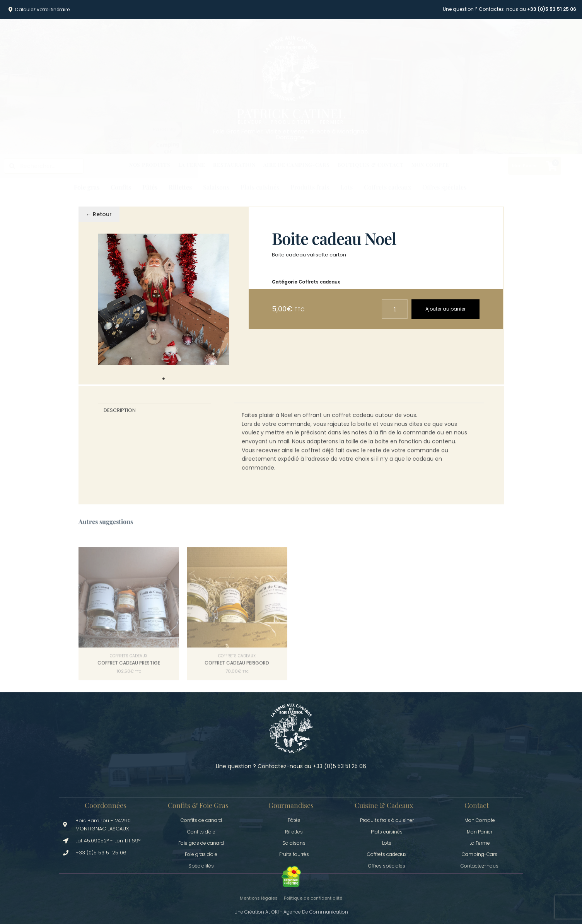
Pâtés (150, 187)
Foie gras (87, 187)
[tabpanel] (164, 299)
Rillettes (180, 187)
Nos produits (150, 165)
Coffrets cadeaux (387, 187)
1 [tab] (164, 379)
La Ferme (192, 165)
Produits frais (310, 187)
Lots (346, 187)
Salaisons (216, 187)
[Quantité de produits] (395, 309)
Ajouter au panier (445, 309)
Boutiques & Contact (371, 165)
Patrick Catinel (291, 113)
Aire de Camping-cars (297, 165)
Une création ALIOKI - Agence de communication (291, 912)
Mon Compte (430, 165)
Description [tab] (120, 415)
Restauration (234, 165)
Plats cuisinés (260, 187)
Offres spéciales (444, 187)
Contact (477, 805)
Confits (121, 187)
